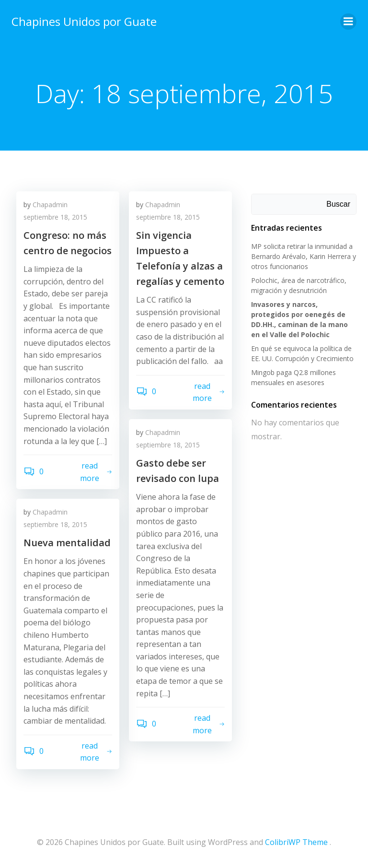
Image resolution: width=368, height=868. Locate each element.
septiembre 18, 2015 (55, 217)
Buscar (338, 204)
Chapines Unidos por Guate (84, 21)
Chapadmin (50, 205)
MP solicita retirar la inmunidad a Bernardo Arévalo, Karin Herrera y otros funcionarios (304, 256)
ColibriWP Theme (296, 842)
